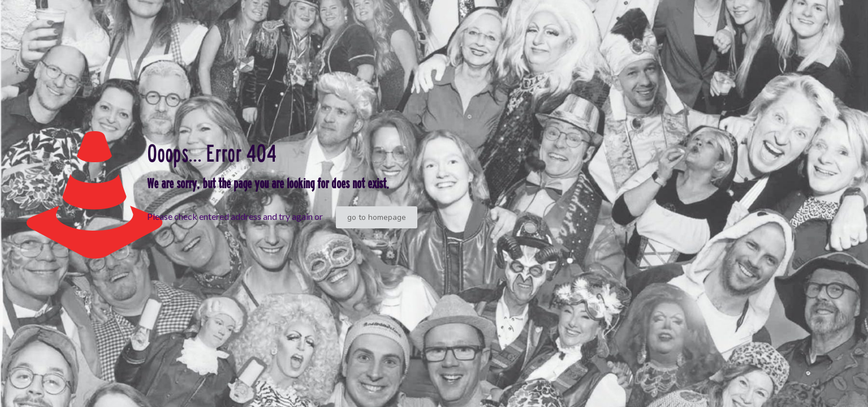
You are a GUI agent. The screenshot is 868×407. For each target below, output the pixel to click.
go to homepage (377, 217)
